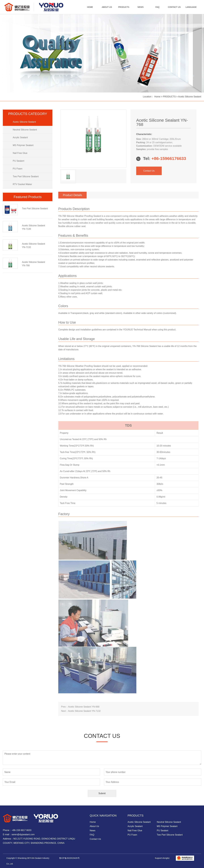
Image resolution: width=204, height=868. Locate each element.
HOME (90, 7)
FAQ (157, 7)
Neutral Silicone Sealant (169, 822)
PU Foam (132, 835)
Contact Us (138, 171)
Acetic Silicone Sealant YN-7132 (73, 711)
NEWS (141, 7)
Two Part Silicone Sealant (170, 835)
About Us (94, 826)
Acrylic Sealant (135, 826)
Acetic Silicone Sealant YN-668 (73, 707)
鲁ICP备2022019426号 (69, 858)
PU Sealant (163, 830)
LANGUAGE (191, 7)
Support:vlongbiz (162, 858)
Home (157, 97)
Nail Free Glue (135, 830)
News (93, 830)
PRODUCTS (124, 7)
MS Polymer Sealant (167, 826)
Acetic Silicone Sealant (190, 97)
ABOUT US (107, 7)
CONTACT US (174, 7)
